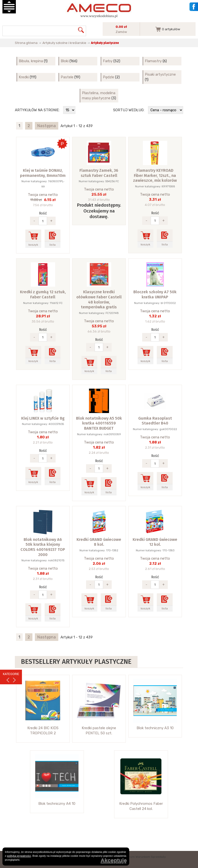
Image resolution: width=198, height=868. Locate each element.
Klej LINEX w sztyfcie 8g (43, 418)
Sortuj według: (129, 110)
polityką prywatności (19, 856)
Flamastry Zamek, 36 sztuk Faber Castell (99, 173)
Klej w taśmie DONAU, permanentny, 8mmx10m (43, 173)
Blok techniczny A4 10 (57, 804)
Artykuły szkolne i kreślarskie (64, 43)
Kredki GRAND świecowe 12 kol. (155, 542)
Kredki (24, 77)
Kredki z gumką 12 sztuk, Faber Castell (43, 294)
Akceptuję (114, 861)
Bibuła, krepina (31, 61)
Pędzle (109, 77)
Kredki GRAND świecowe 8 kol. (99, 542)
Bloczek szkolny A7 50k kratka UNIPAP (155, 294)
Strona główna (26, 43)
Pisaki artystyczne (160, 74)
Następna (47, 126)
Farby (108, 61)
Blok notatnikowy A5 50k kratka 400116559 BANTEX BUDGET (99, 423)
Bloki (65, 61)
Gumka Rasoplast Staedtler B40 (155, 421)
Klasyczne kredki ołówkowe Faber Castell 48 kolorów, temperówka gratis (99, 299)
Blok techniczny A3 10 (155, 728)
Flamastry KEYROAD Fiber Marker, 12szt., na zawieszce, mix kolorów (155, 175)
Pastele (67, 77)
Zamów (121, 32)
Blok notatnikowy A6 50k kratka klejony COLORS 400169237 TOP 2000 (43, 547)
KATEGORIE (11, 674)
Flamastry (153, 61)
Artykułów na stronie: (37, 110)
